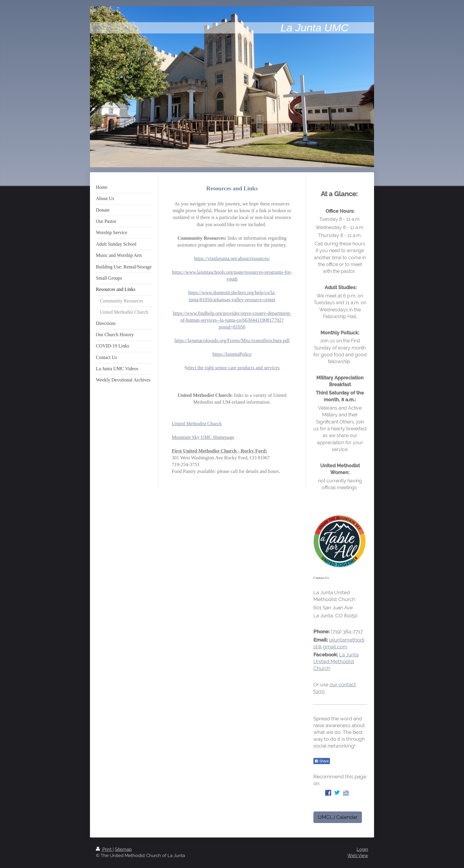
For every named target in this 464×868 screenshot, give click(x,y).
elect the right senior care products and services (233, 368)
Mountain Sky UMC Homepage (203, 437)
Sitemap (123, 849)
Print (104, 849)
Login (362, 849)
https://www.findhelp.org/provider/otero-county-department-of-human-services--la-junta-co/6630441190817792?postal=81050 (232, 320)
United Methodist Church (197, 424)
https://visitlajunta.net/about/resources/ (232, 259)
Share (322, 761)
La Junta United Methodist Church (336, 661)
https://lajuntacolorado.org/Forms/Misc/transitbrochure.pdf (232, 340)
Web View (358, 856)
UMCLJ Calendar (338, 817)
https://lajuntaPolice (232, 354)
